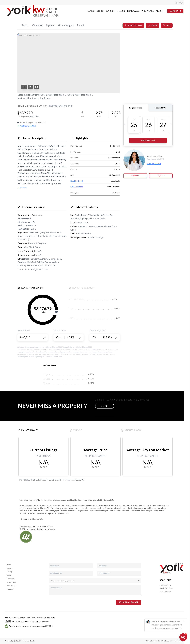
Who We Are (11, 586)
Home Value (11, 582)
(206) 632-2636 (165, 592)
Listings (9, 568)
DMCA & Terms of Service (167, 641)
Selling (9, 575)
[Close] (185, 621)
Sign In (181, 3)
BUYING (110, 11)
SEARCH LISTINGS (96, 11)
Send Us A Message (129, 602)
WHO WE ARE (148, 11)
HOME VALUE (133, 11)
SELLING (121, 11)
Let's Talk (175, 11)
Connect (10, 589)
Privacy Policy (150, 641)
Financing (10, 579)
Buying (9, 572)
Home (9, 565)
